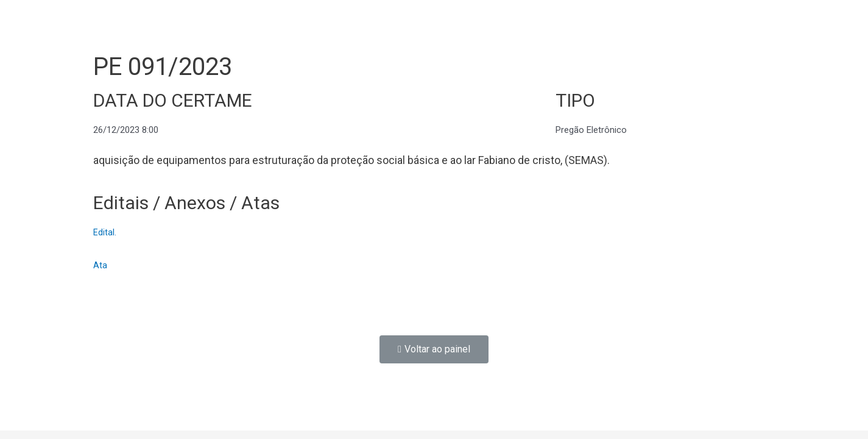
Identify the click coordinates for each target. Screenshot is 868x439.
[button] (434, 349)
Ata (100, 265)
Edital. (105, 232)
